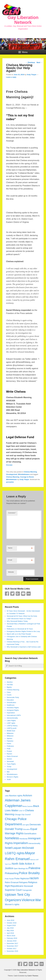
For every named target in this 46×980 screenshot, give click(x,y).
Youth (9, 779)
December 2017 (12, 943)
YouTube (23, 594)
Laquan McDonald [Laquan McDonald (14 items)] (23, 848)
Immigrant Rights (13, 710)
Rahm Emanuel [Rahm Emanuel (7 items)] (12, 882)
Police (9, 744)
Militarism (10, 736)
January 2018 (12, 941)
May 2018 (10, 931)
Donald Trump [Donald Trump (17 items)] (14, 829)
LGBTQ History (12, 726)
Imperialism (11, 713)
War (8, 772)
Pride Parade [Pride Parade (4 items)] (9, 879)
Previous (30, 62)
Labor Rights (11, 721)
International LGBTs (14, 715)
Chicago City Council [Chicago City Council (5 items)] (23, 815)
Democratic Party (13, 697)
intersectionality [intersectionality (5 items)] (34, 843)
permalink (10, 482)
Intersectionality (12, 718)
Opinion (10, 738)
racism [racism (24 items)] (34, 878)
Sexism (9, 759)
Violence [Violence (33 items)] (28, 900)
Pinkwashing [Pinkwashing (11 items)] (12, 873)
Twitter (12, 594)
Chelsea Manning (30, 472)
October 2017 (12, 949)
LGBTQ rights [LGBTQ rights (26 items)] (15, 853)
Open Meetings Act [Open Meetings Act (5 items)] (21, 868)
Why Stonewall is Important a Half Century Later (24, 647)
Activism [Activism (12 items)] (27, 795)
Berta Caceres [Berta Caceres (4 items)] (28, 806)
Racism (9, 754)
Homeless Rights (13, 708)
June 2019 (10, 920)
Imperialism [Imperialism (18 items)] (21, 843)
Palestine (10, 741)
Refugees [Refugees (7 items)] (23, 882)
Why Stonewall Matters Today (17, 621)
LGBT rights (11, 723)
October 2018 (12, 923)
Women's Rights (13, 777)
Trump (9, 767)
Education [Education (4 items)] (26, 829)
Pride (9, 749)
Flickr (29, 594)
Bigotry (9, 687)
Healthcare (11, 705)
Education (10, 700)
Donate (9, 465)
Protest (9, 751)
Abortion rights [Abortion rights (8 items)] (16, 796)
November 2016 (12, 951)
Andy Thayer (31, 75)
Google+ (18, 594)
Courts (9, 695)
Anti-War (10, 685)
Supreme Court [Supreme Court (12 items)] (13, 890)
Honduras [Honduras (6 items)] (23, 839)
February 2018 (12, 938)
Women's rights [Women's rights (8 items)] (12, 904)
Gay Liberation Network (23, 20)
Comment (12, 513)
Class (9, 692)
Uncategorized (12, 474)
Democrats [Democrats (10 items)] (35, 824)
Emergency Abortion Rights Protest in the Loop (23, 631)
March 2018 (11, 936)
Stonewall (10, 761)
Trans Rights (11, 764)
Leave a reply (11, 77)
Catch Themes (33, 976)
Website (11, 572)
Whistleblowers (24, 474)
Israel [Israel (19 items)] (8, 848)
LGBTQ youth (12, 728)
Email (10, 560)
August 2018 (11, 925)
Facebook (7, 594)
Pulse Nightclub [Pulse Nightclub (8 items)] (22, 878)
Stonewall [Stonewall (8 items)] (28, 886)
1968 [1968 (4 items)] (7, 796)
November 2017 (12, 946)
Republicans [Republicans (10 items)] (17, 886)
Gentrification (11, 702)
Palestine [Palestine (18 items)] (34, 868)
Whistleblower (12, 479)
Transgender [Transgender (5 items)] (27, 890)
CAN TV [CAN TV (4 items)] (22, 811)
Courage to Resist (27, 477)
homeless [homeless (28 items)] (12, 838)
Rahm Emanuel (12, 756)
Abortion (10, 682)
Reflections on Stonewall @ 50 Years (20, 629)
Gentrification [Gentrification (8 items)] (30, 834)
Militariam (10, 733)
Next (39, 62)
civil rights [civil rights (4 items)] (26, 825)
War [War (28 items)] (38, 900)
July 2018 (10, 928)
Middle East (11, 731)
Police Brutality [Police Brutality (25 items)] (29, 873)
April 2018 (10, 933)
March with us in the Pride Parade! (19, 634)
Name (10, 548)
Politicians (10, 746)
